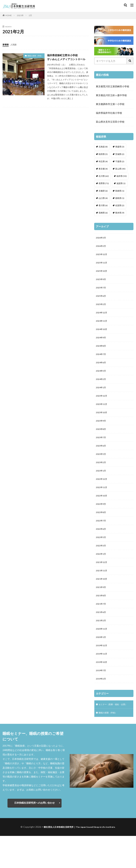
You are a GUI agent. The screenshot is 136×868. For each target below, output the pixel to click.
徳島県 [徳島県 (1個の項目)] (120, 198)
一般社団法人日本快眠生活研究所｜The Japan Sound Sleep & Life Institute (78, 859)
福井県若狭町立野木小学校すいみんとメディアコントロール (67, 57)
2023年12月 (102, 406)
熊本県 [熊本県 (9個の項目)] (120, 213)
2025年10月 (102, 273)
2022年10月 (102, 512)
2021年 (20, 15)
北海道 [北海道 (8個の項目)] (103, 147)
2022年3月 (102, 565)
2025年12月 (102, 256)
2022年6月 (102, 547)
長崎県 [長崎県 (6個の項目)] (103, 213)
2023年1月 (102, 485)
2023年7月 (102, 450)
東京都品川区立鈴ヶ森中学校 (111, 95)
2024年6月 (102, 370)
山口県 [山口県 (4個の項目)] (103, 198)
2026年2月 (102, 247)
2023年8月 (102, 441)
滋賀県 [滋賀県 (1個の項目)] (121, 183)
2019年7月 (102, 697)
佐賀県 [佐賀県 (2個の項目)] (120, 205)
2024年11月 (102, 326)
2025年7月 (102, 291)
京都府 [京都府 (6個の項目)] (103, 191)
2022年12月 (102, 494)
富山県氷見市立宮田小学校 (110, 122)
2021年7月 (102, 627)
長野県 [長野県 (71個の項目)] (104, 183)
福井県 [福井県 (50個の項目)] (122, 176)
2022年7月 (102, 538)
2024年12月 (102, 317)
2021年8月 (102, 618)
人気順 (15, 44)
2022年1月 (102, 574)
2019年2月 (102, 706)
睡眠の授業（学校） (35, 56)
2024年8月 (102, 353)
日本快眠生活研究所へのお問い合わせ (35, 835)
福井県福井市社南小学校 (109, 113)
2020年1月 (102, 662)
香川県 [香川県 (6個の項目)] (103, 205)
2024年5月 (102, 379)
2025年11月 (102, 265)
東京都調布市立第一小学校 (110, 104)
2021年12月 (102, 582)
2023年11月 (102, 415)
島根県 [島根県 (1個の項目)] (120, 191)
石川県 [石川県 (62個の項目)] (104, 176)
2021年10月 (102, 600)
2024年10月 (102, 335)
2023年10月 (102, 423)
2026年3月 (102, 238)
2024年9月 (102, 344)
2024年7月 (102, 362)
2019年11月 (102, 680)
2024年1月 (102, 397)
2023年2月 (102, 476)
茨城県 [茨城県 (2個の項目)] (120, 154)
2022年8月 (102, 529)
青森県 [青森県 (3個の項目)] (120, 147)
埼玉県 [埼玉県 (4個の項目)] (103, 161)
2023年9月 (102, 432)
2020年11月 (102, 653)
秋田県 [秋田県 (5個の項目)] (103, 154)
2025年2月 (102, 309)
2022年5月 (102, 556)
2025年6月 (102, 300)
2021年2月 (102, 644)
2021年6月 (102, 635)
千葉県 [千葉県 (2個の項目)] (120, 161)
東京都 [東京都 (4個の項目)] (103, 169)
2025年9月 (102, 282)
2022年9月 (102, 521)
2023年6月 (102, 459)
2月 (30, 15)
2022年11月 (102, 503)
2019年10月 (102, 688)
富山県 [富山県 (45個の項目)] (120, 169)
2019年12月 (102, 671)
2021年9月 (102, 609)
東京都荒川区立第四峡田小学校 (113, 86)
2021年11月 (102, 591)
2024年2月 (102, 388)
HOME (9, 15)
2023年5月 (102, 468)
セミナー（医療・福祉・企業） (112, 734)
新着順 (6, 44)
